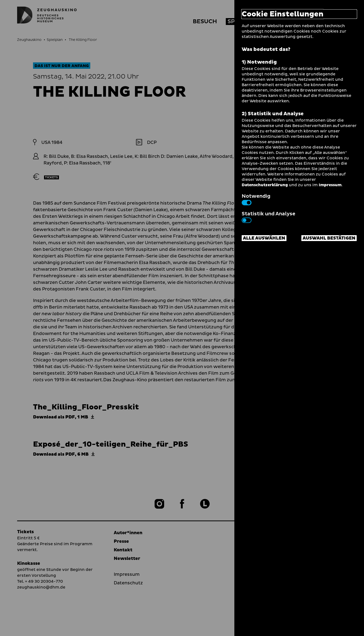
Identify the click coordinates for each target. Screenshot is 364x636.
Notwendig (256, 199)
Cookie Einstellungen (283, 14)
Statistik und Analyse (268, 217)
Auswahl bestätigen (329, 238)
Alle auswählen (264, 238)
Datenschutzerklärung (265, 185)
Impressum (330, 185)
